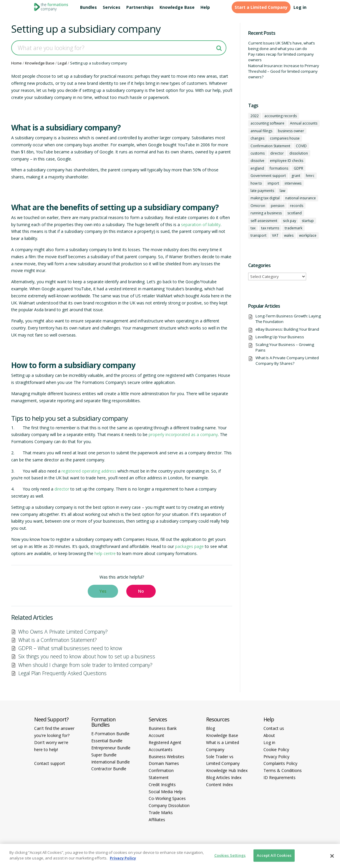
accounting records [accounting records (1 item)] (281, 116)
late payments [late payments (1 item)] (262, 191)
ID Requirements (280, 777)
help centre (105, 553)
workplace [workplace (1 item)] (308, 235)
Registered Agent (165, 742)
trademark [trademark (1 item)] (293, 228)
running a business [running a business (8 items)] (266, 213)
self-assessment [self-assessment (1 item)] (264, 221)
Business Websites (166, 757)
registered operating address (89, 471)
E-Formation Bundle (110, 734)
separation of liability (201, 225)
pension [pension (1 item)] (278, 206)
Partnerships (140, 7)
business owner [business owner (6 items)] (291, 131)
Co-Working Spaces (167, 798)
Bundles (88, 7)
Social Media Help (166, 792)
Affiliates (157, 820)
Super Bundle (104, 755)
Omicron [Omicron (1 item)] (258, 206)
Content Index (219, 785)
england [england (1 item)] (257, 168)
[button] (103, 591)
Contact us (274, 728)
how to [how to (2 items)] (256, 183)
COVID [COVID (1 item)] (301, 146)
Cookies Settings (230, 855)
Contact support (50, 763)
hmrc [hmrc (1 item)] (310, 176)
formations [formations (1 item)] (279, 168)
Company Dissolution (169, 805)
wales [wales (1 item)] (289, 235)
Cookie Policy (276, 749)
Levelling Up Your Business (280, 337)
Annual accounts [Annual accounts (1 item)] (304, 123)
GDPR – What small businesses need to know (70, 648)
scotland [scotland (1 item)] (295, 213)
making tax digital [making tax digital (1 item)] (265, 198)
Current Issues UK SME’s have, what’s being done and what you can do (282, 46)
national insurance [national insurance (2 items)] (301, 198)
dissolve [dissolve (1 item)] (257, 161)
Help (205, 7)
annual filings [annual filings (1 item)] (261, 131)
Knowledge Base (177, 7)
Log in (300, 7)
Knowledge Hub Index (227, 770)
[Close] (332, 856)
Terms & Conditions (283, 770)
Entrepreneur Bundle (111, 748)
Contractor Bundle (109, 769)
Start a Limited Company (261, 7)
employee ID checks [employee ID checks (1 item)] (287, 161)
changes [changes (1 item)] (257, 138)
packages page (189, 546)
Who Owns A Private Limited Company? (63, 632)
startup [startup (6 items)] (308, 221)
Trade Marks (161, 812)
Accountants (161, 749)
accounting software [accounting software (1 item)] (267, 123)
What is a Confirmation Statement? (58, 640)
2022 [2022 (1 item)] (255, 116)
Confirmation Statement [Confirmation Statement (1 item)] (270, 146)
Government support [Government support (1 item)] (268, 176)
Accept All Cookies (274, 855)
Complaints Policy (280, 763)
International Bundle (111, 762)
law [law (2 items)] (282, 191)
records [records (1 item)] (297, 206)
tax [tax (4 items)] (253, 228)
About (269, 735)
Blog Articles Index (224, 777)
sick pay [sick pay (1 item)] (290, 221)
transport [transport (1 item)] (258, 235)
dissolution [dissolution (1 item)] (299, 153)
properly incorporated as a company (183, 434)
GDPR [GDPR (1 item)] (298, 168)
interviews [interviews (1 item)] (293, 183)
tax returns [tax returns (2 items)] (270, 228)
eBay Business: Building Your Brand (287, 329)
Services (112, 7)
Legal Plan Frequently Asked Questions (62, 673)
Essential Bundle (107, 741)
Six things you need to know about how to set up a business (87, 656)
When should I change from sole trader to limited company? (85, 665)
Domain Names (164, 763)
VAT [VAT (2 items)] (275, 235)
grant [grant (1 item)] (296, 176)
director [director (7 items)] (277, 153)
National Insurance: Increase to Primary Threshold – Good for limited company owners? (284, 71)
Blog (210, 728)
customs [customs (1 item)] (258, 153)
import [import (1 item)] (273, 183)
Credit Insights (162, 785)
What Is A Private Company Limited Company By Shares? (287, 361)
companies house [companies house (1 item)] (285, 138)
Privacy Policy (276, 757)
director (62, 489)
